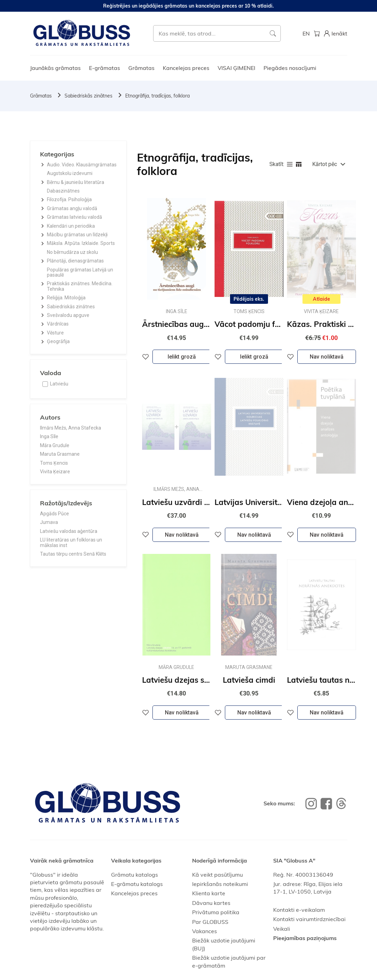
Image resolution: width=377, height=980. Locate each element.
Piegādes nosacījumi (290, 68)
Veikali (282, 929)
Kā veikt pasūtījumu (217, 875)
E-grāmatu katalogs (137, 884)
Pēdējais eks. (249, 299)
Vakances (205, 931)
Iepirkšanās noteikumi (220, 884)
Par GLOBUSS (210, 922)
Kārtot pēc (325, 164)
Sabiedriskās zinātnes (88, 96)
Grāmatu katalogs (135, 875)
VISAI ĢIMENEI (236, 68)
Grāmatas (141, 68)
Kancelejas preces (186, 68)
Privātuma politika (216, 912)
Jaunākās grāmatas (55, 68)
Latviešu (59, 384)
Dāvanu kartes (211, 903)
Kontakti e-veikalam (299, 910)
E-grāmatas (105, 68)
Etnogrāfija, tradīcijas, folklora (157, 96)
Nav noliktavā (327, 357)
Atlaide (321, 299)
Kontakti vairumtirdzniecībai (309, 919)
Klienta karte (209, 893)
